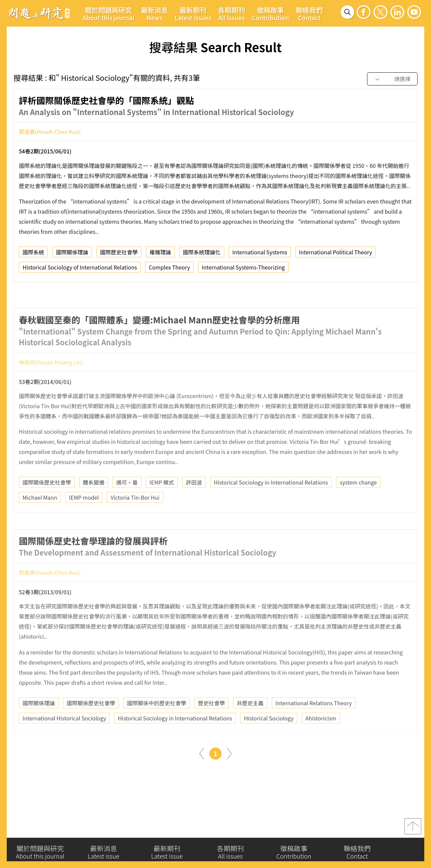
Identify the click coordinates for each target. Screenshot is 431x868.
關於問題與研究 (108, 13)
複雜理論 (160, 255)
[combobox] (392, 79)
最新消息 (155, 13)
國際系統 (33, 255)
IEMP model (84, 519)
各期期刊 (232, 13)
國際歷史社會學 (119, 255)
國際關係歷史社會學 (47, 504)
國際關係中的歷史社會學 (157, 724)
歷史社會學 (211, 724)
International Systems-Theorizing (243, 270)
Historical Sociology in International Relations (271, 504)
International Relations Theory (314, 724)
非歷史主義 (250, 724)
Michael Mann (40, 519)
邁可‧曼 (127, 504)
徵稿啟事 (271, 13)
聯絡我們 (309, 13)
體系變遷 (94, 504)
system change (358, 504)
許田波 (194, 504)
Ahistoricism (321, 739)
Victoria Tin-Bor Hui (135, 519)
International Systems (260, 255)
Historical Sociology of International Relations (80, 270)
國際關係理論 (72, 255)
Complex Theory (169, 270)
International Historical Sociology (64, 739)
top (413, 830)
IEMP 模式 (162, 504)
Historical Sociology (269, 739)
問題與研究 (39, 13)
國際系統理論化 (202, 255)
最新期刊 (193, 13)
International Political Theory (336, 255)
